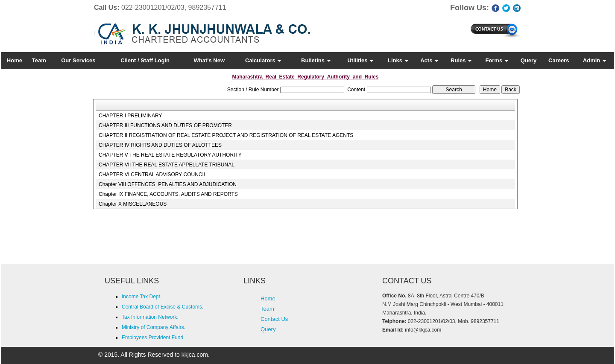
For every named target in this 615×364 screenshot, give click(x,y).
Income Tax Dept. (142, 297)
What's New (209, 60)
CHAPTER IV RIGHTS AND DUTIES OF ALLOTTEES (160, 145)
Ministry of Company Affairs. (154, 327)
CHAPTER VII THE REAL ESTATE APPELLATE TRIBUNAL (167, 165)
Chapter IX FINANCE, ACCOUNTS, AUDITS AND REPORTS (168, 194)
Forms (496, 60)
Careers (559, 60)
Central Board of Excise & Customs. (163, 307)
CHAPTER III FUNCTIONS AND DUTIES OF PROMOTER (165, 125)
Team (39, 60)
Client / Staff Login (145, 60)
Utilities (360, 60)
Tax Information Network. (150, 317)
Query (529, 60)
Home (15, 60)
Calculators (263, 60)
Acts (429, 60)
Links (398, 60)
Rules (461, 60)
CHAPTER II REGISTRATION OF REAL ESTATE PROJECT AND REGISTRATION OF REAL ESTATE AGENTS (226, 135)
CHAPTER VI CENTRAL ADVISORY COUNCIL (153, 175)
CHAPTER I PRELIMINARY (130, 116)
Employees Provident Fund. (153, 338)
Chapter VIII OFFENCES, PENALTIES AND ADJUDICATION (168, 184)
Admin (594, 60)
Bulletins (316, 60)
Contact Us (274, 319)
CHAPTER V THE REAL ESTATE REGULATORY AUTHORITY (170, 155)
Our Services (78, 60)
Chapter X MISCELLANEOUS (133, 204)
